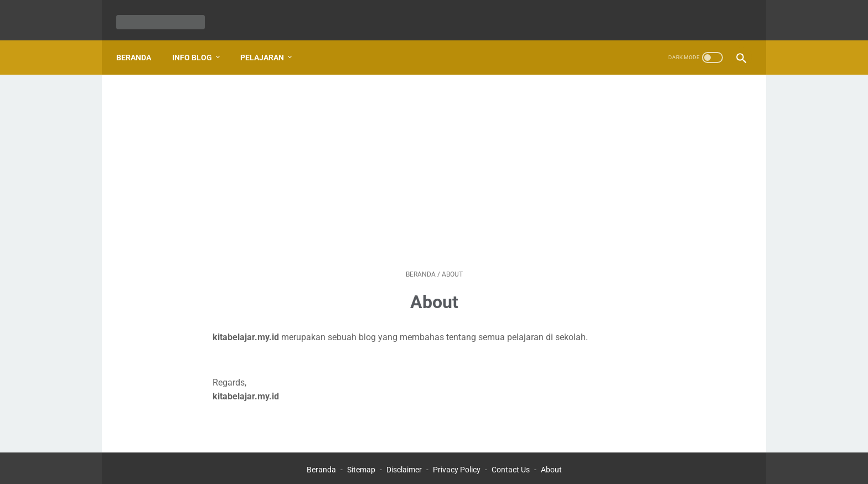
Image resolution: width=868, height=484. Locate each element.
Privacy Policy (457, 456)
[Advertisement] (434, 158)
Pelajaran (268, 44)
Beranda (139, 44)
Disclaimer (404, 456)
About (551, 456)
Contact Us (511, 456)
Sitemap (361, 456)
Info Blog (198, 44)
